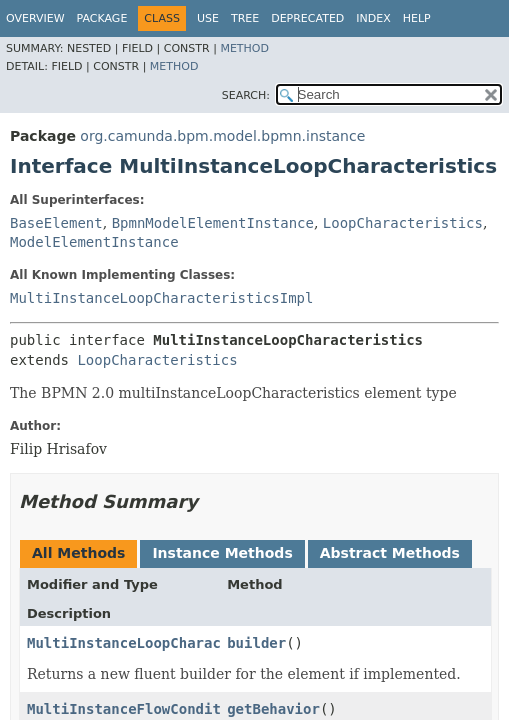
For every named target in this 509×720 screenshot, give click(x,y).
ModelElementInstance (94, 242)
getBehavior (273, 709)
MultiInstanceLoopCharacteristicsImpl (161, 298)
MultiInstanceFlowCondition (136, 709)
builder (256, 643)
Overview (35, 18)
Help (417, 18)
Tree (245, 18)
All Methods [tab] (78, 553)
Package (102, 18)
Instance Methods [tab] (222, 553)
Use (208, 18)
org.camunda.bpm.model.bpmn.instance (222, 136)
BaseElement (56, 223)
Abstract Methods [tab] (390, 553)
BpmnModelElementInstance (213, 223)
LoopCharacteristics (403, 223)
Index (373, 18)
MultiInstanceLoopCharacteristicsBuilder (191, 643)
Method (244, 48)
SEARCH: (246, 95)
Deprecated (307, 18)
